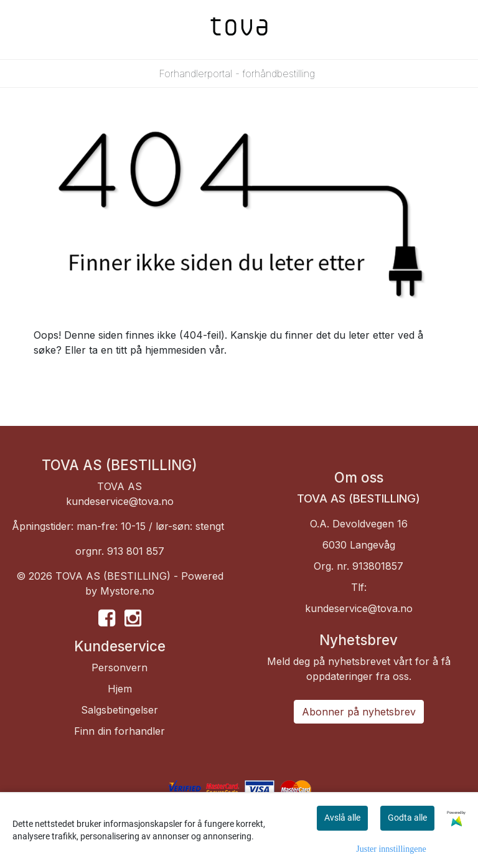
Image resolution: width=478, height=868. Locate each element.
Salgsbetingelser (119, 710)
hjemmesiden (176, 350)
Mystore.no (127, 591)
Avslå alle (342, 818)
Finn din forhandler (119, 731)
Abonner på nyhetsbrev (359, 712)
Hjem (120, 689)
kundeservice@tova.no (120, 501)
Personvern (119, 668)
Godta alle (407, 818)
